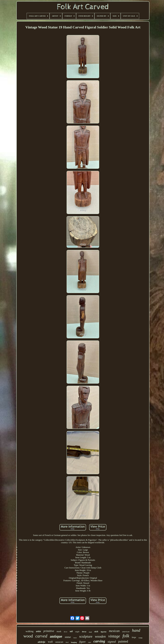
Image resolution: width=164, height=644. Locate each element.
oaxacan (59, 642)
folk (126, 636)
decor (66, 632)
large (134, 637)
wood (28, 636)
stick (96, 632)
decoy (84, 632)
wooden (100, 636)
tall (71, 631)
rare (90, 642)
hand (136, 630)
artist (38, 631)
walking (30, 631)
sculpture (86, 636)
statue (68, 637)
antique (56, 636)
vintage (114, 636)
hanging (74, 642)
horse (75, 638)
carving (99, 641)
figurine (104, 632)
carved (41, 636)
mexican (114, 631)
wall (50, 642)
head (90, 632)
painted (123, 641)
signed (112, 642)
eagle (77, 632)
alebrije (42, 642)
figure (82, 642)
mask (59, 631)
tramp (140, 638)
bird (67, 642)
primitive (49, 631)
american (126, 632)
